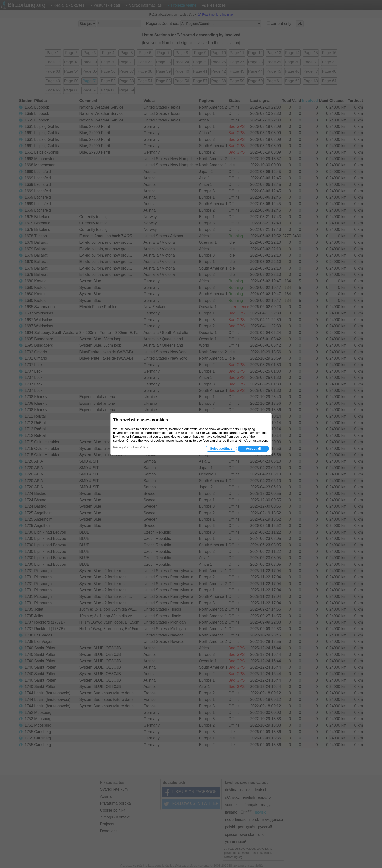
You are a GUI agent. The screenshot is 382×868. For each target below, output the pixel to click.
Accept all (253, 449)
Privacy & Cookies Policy (131, 447)
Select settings (221, 449)
